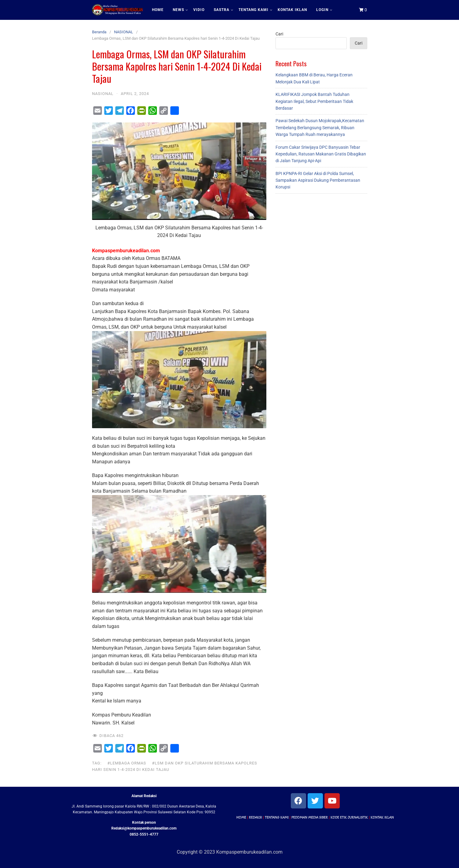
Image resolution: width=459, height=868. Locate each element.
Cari (279, 34)
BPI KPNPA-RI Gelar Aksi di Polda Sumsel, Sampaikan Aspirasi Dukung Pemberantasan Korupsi (318, 180)
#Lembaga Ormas (127, 763)
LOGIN (324, 10)
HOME (158, 10)
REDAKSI (255, 817)
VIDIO (199, 10)
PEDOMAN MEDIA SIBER (310, 817)
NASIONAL (124, 32)
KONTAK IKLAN (292, 10)
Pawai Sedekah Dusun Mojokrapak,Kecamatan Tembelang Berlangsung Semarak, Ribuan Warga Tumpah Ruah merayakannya (320, 128)
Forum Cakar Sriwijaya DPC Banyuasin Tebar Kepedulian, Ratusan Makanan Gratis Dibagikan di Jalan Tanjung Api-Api (321, 154)
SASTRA (223, 10)
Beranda (99, 32)
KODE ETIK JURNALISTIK (349, 817)
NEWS (180, 10)
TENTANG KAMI (255, 10)
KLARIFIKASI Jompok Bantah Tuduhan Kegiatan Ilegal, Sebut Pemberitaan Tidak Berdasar (314, 101)
